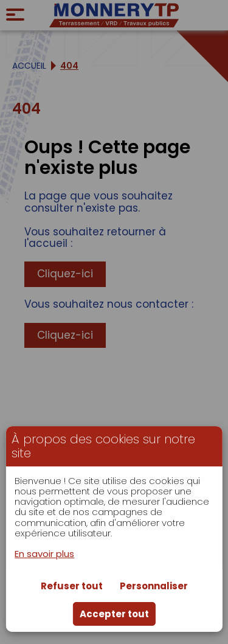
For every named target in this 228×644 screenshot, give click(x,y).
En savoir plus (44, 554)
